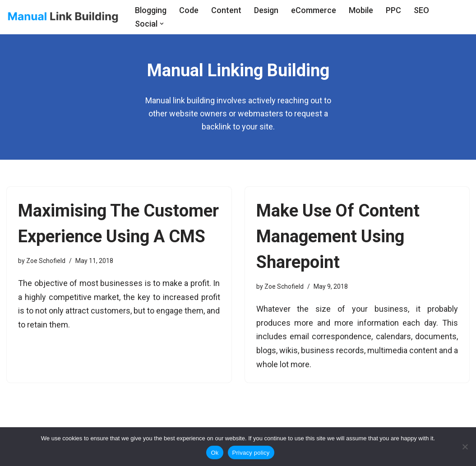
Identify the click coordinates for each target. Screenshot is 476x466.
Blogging (151, 10)
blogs (266, 350)
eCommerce (314, 10)
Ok (215, 453)
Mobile (361, 10)
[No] (465, 447)
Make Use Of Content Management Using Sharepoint (338, 236)
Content (226, 10)
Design (266, 10)
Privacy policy (251, 453)
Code (189, 10)
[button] (162, 24)
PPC (393, 10)
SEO (421, 10)
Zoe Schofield (46, 261)
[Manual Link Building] (63, 17)
